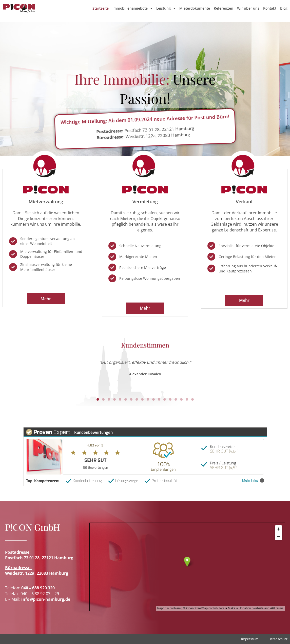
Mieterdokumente (195, 8)
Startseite (101, 8)
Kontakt (270, 8)
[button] (98, 399)
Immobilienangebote (132, 8)
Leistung (166, 8)
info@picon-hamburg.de (46, 599)
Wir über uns (248, 8)
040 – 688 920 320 (38, 588)
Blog (284, 8)
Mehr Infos (253, 480)
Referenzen (224, 8)
